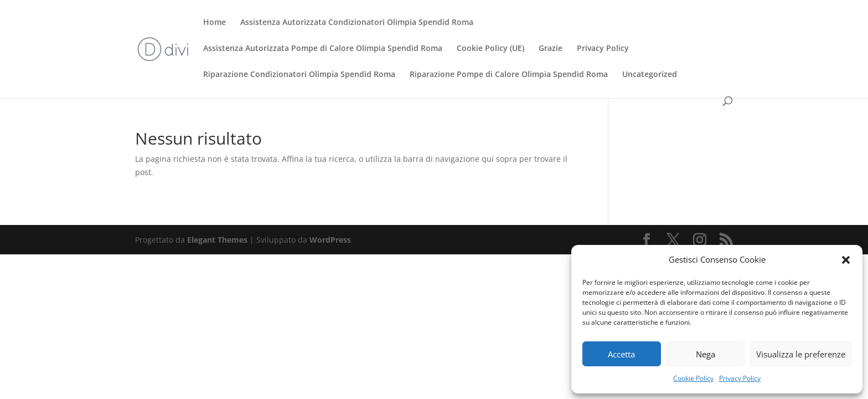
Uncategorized (650, 75)
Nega (706, 354)
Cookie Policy (693, 378)
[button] (846, 260)
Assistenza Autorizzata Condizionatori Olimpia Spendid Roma (357, 23)
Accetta (621, 354)
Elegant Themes (217, 240)
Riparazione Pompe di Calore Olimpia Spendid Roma (509, 75)
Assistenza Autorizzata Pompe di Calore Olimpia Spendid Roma (323, 49)
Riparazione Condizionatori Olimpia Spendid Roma (299, 75)
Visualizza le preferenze (801, 354)
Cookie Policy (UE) (490, 49)
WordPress (330, 240)
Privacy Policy (740, 378)
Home (215, 23)
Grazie (551, 49)
